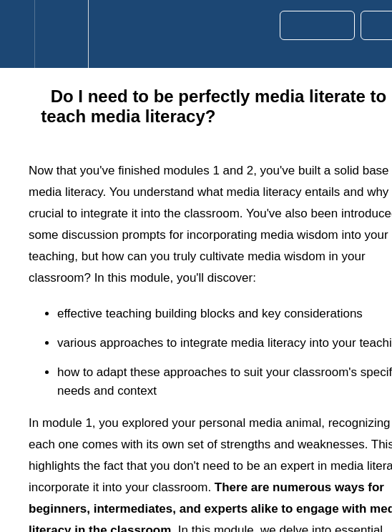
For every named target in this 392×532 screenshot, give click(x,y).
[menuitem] (61, 34)
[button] (17, 34)
